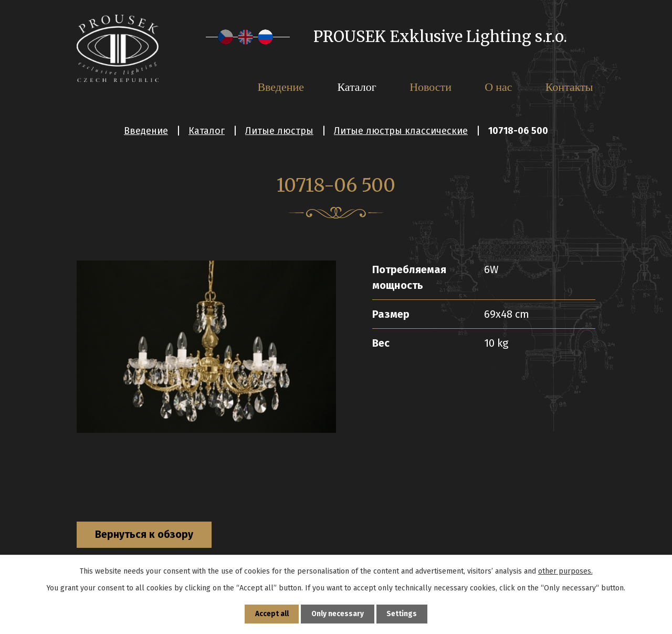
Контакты (569, 87)
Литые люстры (279, 131)
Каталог (207, 131)
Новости (430, 87)
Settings (403, 614)
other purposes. (565, 570)
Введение (146, 131)
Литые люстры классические (401, 131)
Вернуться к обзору (147, 535)
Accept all (271, 614)
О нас (498, 87)
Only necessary (338, 614)
